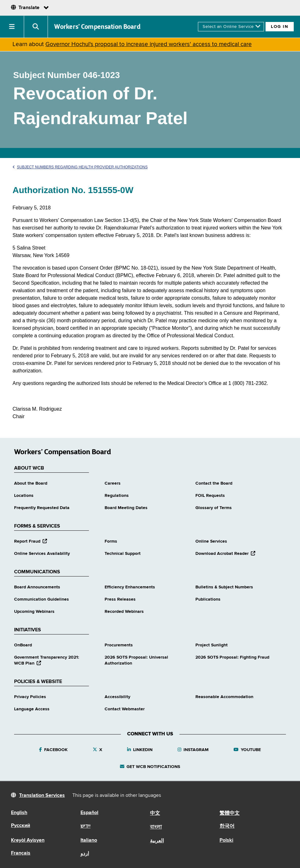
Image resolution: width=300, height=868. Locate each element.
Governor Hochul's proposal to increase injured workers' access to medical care (149, 44)
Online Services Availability (42, 554)
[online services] (231, 27)
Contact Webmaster (125, 709)
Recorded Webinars (124, 612)
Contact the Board (214, 483)
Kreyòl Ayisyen (28, 840)
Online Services (211, 541)
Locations (24, 496)
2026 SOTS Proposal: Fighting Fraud (232, 657)
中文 (155, 813)
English (19, 813)
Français (21, 853)
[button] (12, 27)
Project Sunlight (212, 645)
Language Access (32, 709)
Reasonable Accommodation (224, 697)
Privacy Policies (30, 697)
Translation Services (42, 796)
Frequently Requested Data (42, 508)
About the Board (31, 483)
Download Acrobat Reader (225, 554)
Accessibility (117, 697)
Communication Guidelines (41, 599)
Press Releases (120, 599)
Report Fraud (31, 541)
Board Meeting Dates (126, 508)
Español (89, 813)
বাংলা (156, 827)
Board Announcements (37, 587)
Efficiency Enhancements (130, 587)
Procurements (119, 645)
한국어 (227, 826)
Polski (226, 840)
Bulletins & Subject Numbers (224, 587)
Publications (208, 599)
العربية (157, 841)
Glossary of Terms (214, 508)
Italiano (89, 840)
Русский (21, 826)
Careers (113, 483)
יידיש (85, 826)
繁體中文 (230, 813)
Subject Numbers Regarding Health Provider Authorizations (80, 167)
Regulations (117, 496)
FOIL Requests (210, 496)
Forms (111, 541)
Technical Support (123, 554)
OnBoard (23, 645)
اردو (85, 854)
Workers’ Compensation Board (97, 27)
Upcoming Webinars (34, 612)
